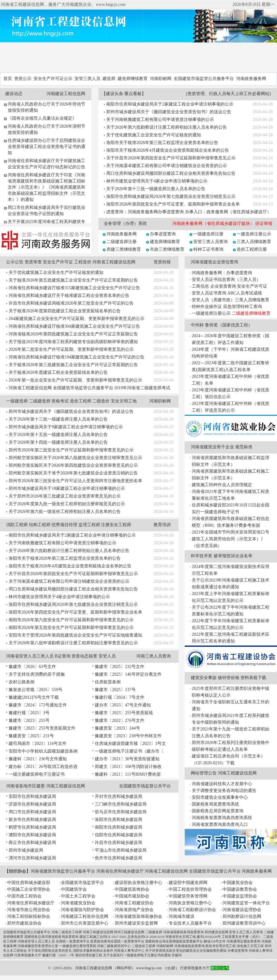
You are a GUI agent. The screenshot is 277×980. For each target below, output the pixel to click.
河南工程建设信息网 (66, 786)
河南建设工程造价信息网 (85, 916)
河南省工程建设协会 (134, 903)
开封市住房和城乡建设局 (118, 796)
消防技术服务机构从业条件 (93, 950)
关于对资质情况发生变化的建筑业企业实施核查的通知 (186, 950)
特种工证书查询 (208, 249)
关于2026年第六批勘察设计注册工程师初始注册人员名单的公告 (167, 127)
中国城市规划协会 (132, 896)
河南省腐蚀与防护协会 (82, 910)
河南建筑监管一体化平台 (246, 903)
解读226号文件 (215, 941)
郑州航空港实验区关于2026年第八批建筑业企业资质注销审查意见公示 (75, 458)
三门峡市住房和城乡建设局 (121, 804)
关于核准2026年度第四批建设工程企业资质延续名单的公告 (65, 311)
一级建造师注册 (208, 234)
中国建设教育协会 (240, 889)
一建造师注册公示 (254, 234)
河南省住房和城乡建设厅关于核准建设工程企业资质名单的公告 (69, 296)
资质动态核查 (84, 656)
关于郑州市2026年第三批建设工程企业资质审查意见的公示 (65, 496)
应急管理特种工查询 (243, 307)
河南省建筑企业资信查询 (215, 262)
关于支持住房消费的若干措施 (37, 674)
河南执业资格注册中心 (190, 903)
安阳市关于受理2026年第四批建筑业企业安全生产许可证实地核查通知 (75, 635)
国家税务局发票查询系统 (215, 804)
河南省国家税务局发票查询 (183, 932)
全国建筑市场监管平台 (82, 883)
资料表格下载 (253, 678)
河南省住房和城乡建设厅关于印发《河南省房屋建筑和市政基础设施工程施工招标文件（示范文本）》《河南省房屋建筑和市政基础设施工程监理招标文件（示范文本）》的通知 (46, 187)
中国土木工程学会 (78, 896)
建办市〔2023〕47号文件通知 (123, 705)
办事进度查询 (163, 234)
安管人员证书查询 (209, 293)
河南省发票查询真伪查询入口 (220, 824)
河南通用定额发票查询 (243, 941)
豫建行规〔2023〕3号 (29, 713)
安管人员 (107, 656)
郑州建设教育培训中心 (244, 923)
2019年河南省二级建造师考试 (142, 388)
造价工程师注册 (252, 249)
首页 (8, 79)
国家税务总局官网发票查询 (218, 811)
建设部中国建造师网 (188, 883)
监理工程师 (89, 525)
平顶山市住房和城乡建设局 (121, 850)
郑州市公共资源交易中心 (85, 923)
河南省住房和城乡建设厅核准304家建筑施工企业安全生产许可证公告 (74, 326)
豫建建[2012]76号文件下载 (34, 697)
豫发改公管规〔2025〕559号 (36, 690)
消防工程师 (17, 525)
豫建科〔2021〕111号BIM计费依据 (128, 774)
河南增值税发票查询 (189, 946)
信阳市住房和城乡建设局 (118, 835)
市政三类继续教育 (167, 249)
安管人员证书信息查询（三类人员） (226, 280)
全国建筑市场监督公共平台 (145, 786)
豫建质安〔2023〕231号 (31, 736)
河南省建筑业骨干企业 (212, 447)
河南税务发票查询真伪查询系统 (222, 818)
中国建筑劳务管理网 (188, 896)
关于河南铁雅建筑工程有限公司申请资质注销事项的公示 (160, 120)
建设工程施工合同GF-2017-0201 (103, 937)
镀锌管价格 (229, 678)
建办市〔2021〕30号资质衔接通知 (127, 759)
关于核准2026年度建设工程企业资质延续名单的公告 (58, 372)
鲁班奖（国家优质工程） (229, 325)
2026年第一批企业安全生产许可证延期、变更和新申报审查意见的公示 (75, 380)
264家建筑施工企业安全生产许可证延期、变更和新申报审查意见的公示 (76, 319)
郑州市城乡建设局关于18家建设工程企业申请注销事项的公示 (67, 488)
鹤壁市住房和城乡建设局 (32, 827)
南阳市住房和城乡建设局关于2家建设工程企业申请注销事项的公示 (170, 104)
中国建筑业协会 (238, 883)
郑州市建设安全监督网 (136, 923)
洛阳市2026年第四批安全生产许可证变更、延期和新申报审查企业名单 (173, 204)
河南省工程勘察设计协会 (192, 910)
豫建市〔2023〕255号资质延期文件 (42, 728)
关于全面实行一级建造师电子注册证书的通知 (137, 955)
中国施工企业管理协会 (29, 889)
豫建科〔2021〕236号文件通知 (38, 759)
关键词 (177, 955)
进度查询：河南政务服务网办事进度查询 (145, 212)
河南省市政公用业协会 (29, 910)
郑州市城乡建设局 (26, 850)
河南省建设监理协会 (242, 910)
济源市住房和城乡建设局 (32, 804)
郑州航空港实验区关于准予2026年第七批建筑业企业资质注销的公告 (73, 473)
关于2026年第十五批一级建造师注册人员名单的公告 (58, 435)
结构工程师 (40, 525)
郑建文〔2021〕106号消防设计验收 (128, 767)
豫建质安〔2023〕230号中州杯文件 (128, 736)
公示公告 (15, 262)
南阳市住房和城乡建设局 (118, 827)
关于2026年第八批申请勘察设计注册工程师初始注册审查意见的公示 (73, 643)
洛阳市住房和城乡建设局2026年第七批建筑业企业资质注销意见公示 (171, 196)
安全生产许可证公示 (53, 79)
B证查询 (63, 656)
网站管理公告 (204, 773)
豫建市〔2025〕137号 (115, 690)
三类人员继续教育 (254, 242)
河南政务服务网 (251, 79)
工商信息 (200, 286)
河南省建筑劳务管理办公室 (38, 946)
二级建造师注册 (122, 242)
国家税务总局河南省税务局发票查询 (51, 937)
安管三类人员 (87, 79)
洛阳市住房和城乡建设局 (118, 820)
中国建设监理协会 (240, 896)
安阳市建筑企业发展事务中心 (220, 797)
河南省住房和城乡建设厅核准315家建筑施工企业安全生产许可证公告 (74, 288)
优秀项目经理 (64, 525)
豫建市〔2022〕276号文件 (120, 720)
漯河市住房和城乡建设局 (32, 858)
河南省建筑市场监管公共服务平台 (63, 871)
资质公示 (23, 79)
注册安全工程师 (116, 525)
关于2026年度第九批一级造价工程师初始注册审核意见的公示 (67, 504)
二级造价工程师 (144, 946)
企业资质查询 (223, 286)
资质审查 (33, 262)
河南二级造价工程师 (67, 932)
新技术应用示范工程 (221, 946)
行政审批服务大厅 (28, 955)
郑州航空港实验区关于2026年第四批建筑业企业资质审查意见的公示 (73, 465)
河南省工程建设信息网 (114, 262)
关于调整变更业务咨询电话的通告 (224, 791)
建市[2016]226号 (209, 937)
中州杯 (197, 325)
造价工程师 (81, 401)
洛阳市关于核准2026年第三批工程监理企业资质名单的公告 (162, 143)
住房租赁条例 (108, 682)
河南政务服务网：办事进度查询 (222, 273)
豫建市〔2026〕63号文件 (32, 667)
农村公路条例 (22, 682)
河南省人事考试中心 (129, 950)
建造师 (109, 79)
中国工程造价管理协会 (190, 889)
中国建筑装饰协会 (132, 889)
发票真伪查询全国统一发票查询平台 (117, 941)
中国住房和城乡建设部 (29, 883)
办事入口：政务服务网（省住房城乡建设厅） (228, 212)
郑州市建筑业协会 (24, 923)
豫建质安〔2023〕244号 (117, 728)
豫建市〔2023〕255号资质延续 (124, 713)
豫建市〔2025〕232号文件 (120, 667)
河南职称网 (161, 79)
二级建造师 (40, 401)
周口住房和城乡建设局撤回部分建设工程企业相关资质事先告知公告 (171, 173)
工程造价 (83, 262)
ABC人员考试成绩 (245, 293)
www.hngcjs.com (149, 968)
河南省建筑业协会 (78, 903)
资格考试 (60, 401)
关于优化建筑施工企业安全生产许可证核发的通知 (154, 135)
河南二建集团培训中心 (114, 946)
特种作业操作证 (207, 307)
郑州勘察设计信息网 (242, 916)
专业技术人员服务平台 (190, 923)
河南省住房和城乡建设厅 (120, 871)
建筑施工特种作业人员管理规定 (222, 485)
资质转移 (162, 262)
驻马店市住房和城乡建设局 (121, 812)
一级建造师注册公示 (211, 313)
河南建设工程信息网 (66, 94)
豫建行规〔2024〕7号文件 (120, 697)
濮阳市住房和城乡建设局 (32, 835)
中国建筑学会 (74, 889)
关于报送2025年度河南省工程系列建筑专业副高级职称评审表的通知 (73, 342)
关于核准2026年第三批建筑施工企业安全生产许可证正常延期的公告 (73, 365)
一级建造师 (17, 401)
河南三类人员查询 (154, 656)
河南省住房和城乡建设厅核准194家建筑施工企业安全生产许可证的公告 (76, 357)
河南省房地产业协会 (134, 910)
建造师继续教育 (133, 79)
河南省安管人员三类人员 (30, 656)
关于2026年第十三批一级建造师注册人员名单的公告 (156, 189)
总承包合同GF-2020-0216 (146, 937)
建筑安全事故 (204, 678)
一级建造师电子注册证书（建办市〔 (129, 751)
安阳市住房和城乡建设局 (32, 796)
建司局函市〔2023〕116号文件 (38, 744)
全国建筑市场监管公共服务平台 (204, 79)
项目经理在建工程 (89, 955)
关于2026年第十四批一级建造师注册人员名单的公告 (58, 442)
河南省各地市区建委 (26, 786)
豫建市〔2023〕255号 (29, 720)
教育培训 (162, 525)
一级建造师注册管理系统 (78, 946)
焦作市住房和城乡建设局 (118, 858)
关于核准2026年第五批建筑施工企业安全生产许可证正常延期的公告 (73, 280)
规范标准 (244, 447)
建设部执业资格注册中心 (138, 883)
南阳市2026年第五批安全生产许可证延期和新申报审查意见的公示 (71, 628)
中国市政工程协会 (24, 896)
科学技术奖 (202, 556)
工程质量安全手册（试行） (242, 937)
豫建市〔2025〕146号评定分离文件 (128, 674)
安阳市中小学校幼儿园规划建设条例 (43, 751)
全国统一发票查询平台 (73, 941)
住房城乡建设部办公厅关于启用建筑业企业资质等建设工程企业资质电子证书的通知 (46, 147)
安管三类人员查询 (211, 242)
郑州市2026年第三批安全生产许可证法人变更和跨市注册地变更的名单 (75, 481)
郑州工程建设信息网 (129, 932)
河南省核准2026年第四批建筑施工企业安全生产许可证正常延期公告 (73, 334)
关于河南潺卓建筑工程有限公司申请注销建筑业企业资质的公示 (167, 166)
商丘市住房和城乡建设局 (32, 843)
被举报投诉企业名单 (233, 556)
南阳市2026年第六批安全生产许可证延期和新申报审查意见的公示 (71, 620)
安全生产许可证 (58, 262)
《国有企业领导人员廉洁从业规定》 (42, 118)
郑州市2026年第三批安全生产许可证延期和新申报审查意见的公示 (71, 450)
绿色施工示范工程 (250, 946)
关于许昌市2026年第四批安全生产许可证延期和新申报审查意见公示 (171, 158)
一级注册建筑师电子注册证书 (37, 774)
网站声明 (124, 968)
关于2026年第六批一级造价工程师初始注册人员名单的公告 (65, 512)
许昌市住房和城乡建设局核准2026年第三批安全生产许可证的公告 (71, 303)
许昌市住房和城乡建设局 (118, 843)
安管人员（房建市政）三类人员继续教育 (231, 300)
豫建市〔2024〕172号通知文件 (38, 705)
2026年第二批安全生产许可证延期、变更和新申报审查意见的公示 (71, 349)
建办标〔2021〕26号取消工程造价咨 (43, 767)
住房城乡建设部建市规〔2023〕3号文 (130, 744)
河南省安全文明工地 (181, 937)
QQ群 (171, 968)
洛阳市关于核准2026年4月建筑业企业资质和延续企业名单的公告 (168, 150)
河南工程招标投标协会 (29, 916)
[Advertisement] (138, 57)
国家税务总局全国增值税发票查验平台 (174, 941)
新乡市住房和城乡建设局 (32, 820)
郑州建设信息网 (217, 932)
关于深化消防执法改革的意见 (50, 950)
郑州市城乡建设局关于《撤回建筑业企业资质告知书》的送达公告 (169, 112)
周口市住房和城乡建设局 (32, 812)
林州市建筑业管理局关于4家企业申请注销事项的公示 (157, 181)
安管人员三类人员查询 (246, 932)
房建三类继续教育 (124, 249)
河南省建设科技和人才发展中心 (222, 784)
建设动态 (14, 94)
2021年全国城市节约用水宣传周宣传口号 (231, 532)
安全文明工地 (124, 401)
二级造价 (101, 401)
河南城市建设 (182, 916)
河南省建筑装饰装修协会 (138, 916)
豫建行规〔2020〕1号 (58, 955)
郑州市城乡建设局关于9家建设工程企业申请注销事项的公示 (66, 427)
